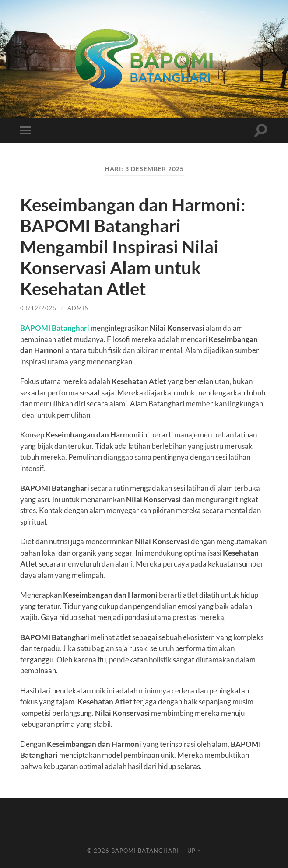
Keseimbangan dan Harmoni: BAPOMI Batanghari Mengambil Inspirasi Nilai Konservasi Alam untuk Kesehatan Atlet (133, 247)
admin (78, 308)
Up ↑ (194, 850)
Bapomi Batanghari (145, 850)
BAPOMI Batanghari (55, 328)
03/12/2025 (39, 308)
